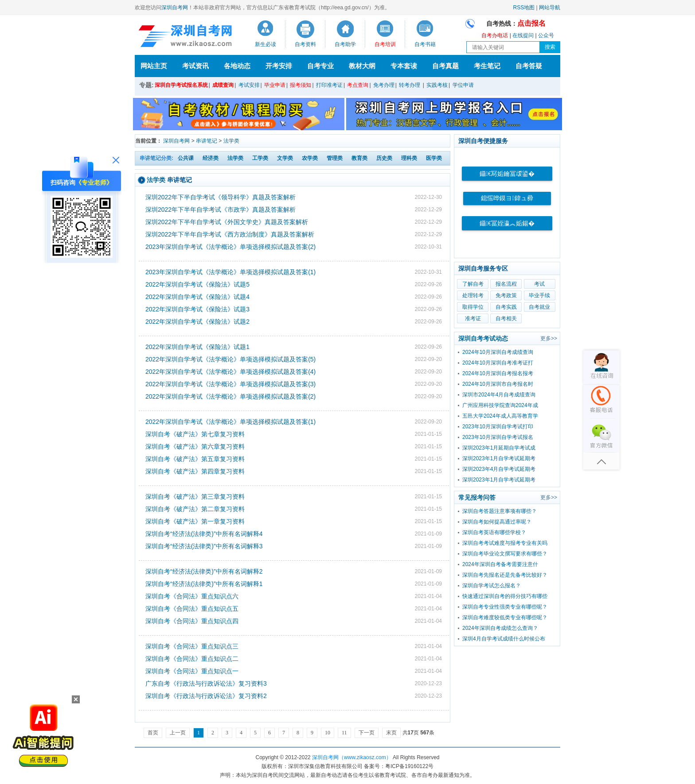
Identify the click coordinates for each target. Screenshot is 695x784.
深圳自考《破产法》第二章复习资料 (195, 509)
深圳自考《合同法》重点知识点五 (192, 609)
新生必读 (266, 44)
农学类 (310, 158)
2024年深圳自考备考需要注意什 (500, 564)
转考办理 (410, 85)
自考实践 (506, 307)
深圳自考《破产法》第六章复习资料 (195, 446)
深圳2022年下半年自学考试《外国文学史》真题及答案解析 (227, 222)
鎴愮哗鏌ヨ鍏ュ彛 (507, 198)
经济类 (211, 158)
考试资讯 (195, 66)
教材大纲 (362, 66)
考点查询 (358, 85)
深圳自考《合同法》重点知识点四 (192, 621)
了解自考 (473, 284)
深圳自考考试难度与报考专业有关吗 (505, 543)
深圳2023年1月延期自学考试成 (499, 448)
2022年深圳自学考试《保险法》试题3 (197, 309)
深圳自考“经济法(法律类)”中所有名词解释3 (204, 546)
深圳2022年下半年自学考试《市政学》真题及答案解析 (221, 210)
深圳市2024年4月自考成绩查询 (499, 395)
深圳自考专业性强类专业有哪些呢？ (505, 607)
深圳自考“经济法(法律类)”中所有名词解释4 (204, 534)
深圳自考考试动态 (483, 338)
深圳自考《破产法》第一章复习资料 (195, 521)
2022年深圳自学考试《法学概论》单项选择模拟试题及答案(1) (230, 422)
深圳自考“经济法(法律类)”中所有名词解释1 (204, 584)
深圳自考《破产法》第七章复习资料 (195, 434)
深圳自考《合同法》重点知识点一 (192, 671)
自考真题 (445, 66)
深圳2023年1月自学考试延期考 (499, 458)
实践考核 (437, 85)
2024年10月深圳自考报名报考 (498, 373)
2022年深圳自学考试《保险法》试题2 (197, 322)
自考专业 (320, 66)
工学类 (260, 158)
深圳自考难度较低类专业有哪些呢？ (505, 617)
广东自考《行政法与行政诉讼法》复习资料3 (206, 683)
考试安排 (249, 85)
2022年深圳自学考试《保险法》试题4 (197, 297)
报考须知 (301, 85)
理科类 (409, 158)
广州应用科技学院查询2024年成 (500, 405)
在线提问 (523, 35)
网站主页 (154, 66)
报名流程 (506, 284)
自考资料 (305, 44)
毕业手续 (539, 295)
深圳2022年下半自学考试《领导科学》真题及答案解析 (221, 197)
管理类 (335, 158)
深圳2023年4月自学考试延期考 (499, 469)
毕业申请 (275, 85)
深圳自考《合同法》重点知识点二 (192, 659)
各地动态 (237, 66)
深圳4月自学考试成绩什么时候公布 (504, 639)
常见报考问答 (477, 497)
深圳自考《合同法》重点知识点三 (192, 646)
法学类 (231, 141)
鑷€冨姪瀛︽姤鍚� (507, 223)
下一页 (367, 733)
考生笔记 (487, 66)
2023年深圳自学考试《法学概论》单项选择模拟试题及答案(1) (230, 272)
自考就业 (539, 307)
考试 (539, 284)
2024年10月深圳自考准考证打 (498, 363)
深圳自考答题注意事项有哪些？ (500, 511)
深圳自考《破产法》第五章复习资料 (195, 459)
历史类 (384, 158)
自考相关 (506, 318)
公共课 (186, 158)
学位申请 (463, 85)
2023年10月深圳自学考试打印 (498, 427)
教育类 (359, 158)
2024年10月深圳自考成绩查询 (498, 352)
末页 (391, 733)
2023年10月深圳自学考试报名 (498, 437)
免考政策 (506, 295)
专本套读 (404, 66)
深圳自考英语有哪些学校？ (494, 532)
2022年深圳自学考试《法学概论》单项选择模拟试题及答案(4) (230, 372)
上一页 (178, 733)
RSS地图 (524, 8)
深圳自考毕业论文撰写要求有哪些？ (505, 554)
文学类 (285, 158)
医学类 (434, 158)
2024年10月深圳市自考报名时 (498, 384)
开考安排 (279, 66)
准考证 (473, 318)
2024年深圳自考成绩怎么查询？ (500, 628)
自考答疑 (529, 66)
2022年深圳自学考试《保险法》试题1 (197, 347)
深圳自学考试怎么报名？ (492, 586)
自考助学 (345, 44)
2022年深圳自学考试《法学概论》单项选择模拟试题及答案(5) (230, 359)
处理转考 (473, 295)
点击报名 (531, 23)
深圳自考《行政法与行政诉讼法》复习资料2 (206, 696)
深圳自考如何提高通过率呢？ (497, 522)
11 (344, 733)
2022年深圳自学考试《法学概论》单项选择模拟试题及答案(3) (230, 384)
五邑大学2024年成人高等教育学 (500, 416)
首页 (153, 733)
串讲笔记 (207, 141)
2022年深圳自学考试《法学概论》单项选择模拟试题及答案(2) (230, 396)
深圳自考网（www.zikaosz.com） (352, 757)
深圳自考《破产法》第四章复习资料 (195, 471)
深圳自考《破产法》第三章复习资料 (195, 497)
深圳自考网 (175, 8)
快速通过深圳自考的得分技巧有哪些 (505, 596)
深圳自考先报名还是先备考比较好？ (505, 575)
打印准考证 (329, 85)
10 (328, 733)
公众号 (546, 35)
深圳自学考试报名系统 (181, 85)
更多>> (549, 338)
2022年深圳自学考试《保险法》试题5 (197, 284)
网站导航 (550, 8)
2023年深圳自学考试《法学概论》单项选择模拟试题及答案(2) (230, 247)
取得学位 (473, 307)
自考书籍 (425, 44)
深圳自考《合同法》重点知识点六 (192, 596)
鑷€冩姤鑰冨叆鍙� (507, 174)
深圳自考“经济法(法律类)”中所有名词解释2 (204, 571)
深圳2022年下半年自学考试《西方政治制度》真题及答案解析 (230, 234)
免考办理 (384, 85)
